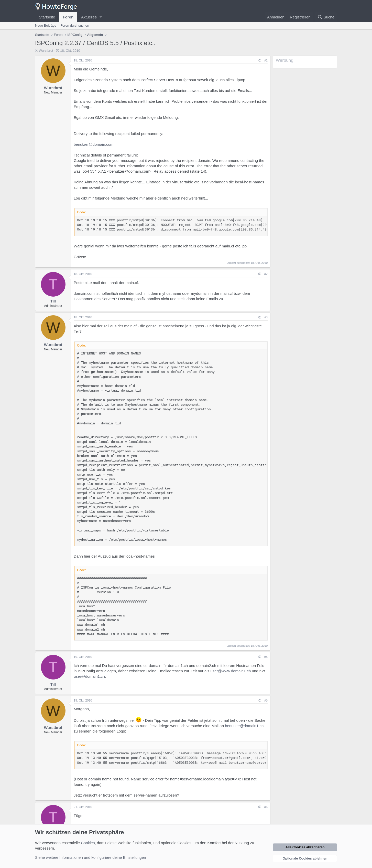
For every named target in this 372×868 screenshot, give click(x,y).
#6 (266, 807)
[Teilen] (259, 61)
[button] (101, 17)
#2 (266, 274)
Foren (68, 17)
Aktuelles (89, 17)
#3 (266, 317)
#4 (266, 657)
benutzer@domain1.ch (244, 726)
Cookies (88, 843)
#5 (266, 700)
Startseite (47, 17)
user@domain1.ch (89, 676)
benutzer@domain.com (94, 144)
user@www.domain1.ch (231, 671)
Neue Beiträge (46, 25)
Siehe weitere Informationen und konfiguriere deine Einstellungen (91, 857)
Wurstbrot (46, 51)
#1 (266, 60)
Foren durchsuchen (75, 25)
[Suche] (326, 17)
